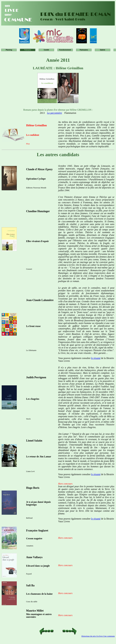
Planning (9, 50)
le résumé (96, 358)
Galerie (103, 50)
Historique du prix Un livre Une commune (98, 636)
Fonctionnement (65, 50)
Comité (46, 50)
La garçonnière (55, 113)
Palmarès (28, 50)
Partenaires (84, 50)
